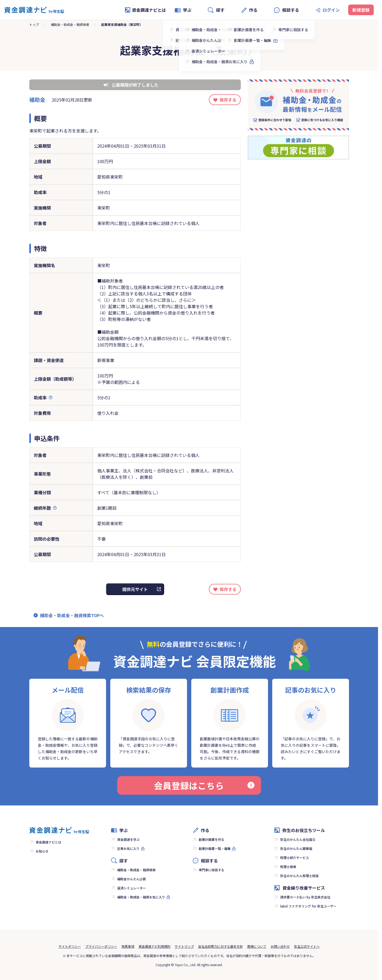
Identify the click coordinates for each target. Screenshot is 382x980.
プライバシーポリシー (101, 946)
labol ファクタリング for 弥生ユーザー (308, 906)
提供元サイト (135, 589)
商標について (257, 946)
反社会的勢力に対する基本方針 (221, 946)
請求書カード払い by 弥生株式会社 (305, 897)
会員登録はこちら (204, 785)
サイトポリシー (70, 946)
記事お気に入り (128, 848)
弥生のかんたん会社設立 (298, 839)
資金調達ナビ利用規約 (155, 946)
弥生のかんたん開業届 (296, 848)
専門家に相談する (212, 870)
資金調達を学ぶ (128, 839)
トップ (34, 24)
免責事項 (128, 946)
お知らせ (42, 851)
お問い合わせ (280, 946)
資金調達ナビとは (145, 10)
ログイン (331, 10)
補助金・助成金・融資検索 (70, 24)
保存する (228, 100)
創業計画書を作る (212, 839)
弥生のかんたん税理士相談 (299, 876)
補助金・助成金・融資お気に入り (141, 897)
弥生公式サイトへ (307, 946)
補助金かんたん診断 (132, 879)
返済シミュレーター (132, 888)
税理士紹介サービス (295, 857)
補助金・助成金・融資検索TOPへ (72, 615)
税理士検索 (288, 867)
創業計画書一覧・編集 (215, 848)
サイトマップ (184, 946)
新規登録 (361, 10)
